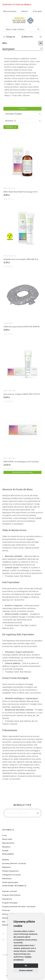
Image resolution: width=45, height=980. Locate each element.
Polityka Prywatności (11, 871)
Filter (22, 109)
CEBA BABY (8, 323)
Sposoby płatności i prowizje (14, 863)
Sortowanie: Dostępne (14, 114)
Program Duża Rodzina (11, 895)
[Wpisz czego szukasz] (22, 29)
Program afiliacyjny (10, 903)
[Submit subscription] (37, 813)
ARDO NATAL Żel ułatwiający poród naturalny (21, 462)
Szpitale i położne (10, 891)
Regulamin (6, 867)
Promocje (6, 910)
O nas (5, 835)
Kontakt (5, 851)
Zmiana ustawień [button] (26, 970)
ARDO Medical (10, 188)
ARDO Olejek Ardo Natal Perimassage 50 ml (21, 192)
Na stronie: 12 (11, 121)
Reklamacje (7, 879)
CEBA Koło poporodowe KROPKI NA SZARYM (21, 327)
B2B (4, 922)
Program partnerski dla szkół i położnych (19, 907)
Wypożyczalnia (8, 843)
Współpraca (7, 899)
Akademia (6, 847)
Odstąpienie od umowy (11, 875)
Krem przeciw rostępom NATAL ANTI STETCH (22, 394)
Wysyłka (6, 860)
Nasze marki (7, 839)
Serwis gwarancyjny (10, 882)
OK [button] (26, 966)
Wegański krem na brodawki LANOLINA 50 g (21, 259)
